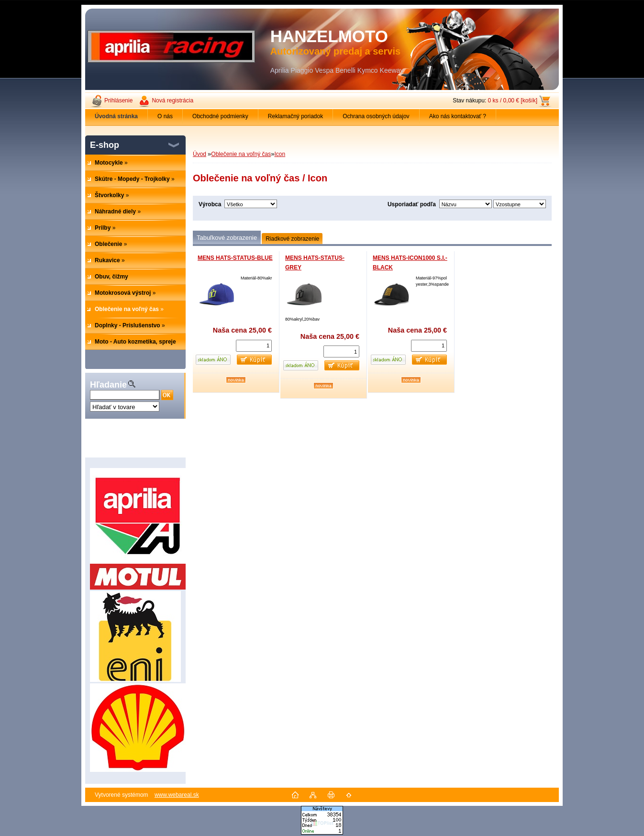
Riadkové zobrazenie (292, 239)
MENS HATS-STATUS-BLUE (235, 258)
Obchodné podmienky (220, 116)
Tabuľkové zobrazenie (227, 238)
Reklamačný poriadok (295, 116)
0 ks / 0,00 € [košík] (513, 100)
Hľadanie (108, 385)
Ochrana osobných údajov (376, 116)
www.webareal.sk (177, 795)
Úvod (200, 154)
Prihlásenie (118, 100)
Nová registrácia (172, 100)
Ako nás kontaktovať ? (458, 116)
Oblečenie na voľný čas (241, 154)
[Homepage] (117, 116)
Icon (280, 154)
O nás (165, 116)
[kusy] (254, 346)
